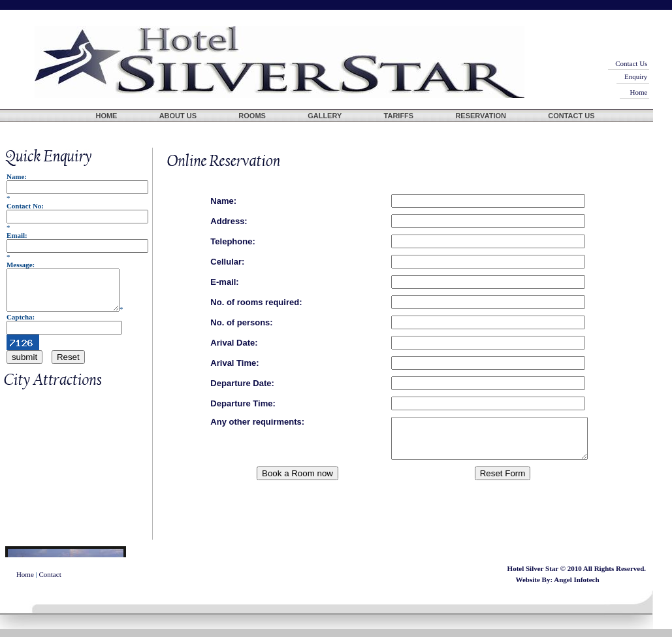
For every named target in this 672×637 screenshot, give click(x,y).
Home (638, 92)
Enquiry (636, 76)
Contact (50, 582)
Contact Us (631, 63)
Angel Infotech (576, 587)
